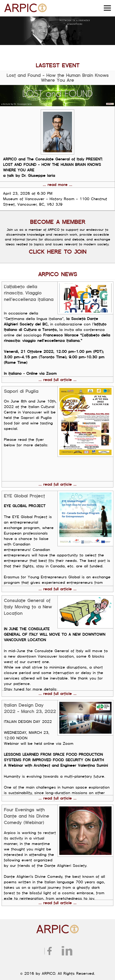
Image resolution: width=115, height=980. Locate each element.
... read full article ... (57, 380)
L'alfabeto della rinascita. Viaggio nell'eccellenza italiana (29, 293)
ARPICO (11, 5)
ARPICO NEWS (58, 274)
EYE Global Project (24, 496)
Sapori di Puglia (21, 391)
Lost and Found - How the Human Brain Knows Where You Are (58, 78)
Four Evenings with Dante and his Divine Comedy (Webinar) (27, 816)
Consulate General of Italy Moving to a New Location (28, 607)
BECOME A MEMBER (58, 222)
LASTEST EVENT (57, 65)
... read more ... (57, 185)
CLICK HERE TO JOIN (58, 252)
